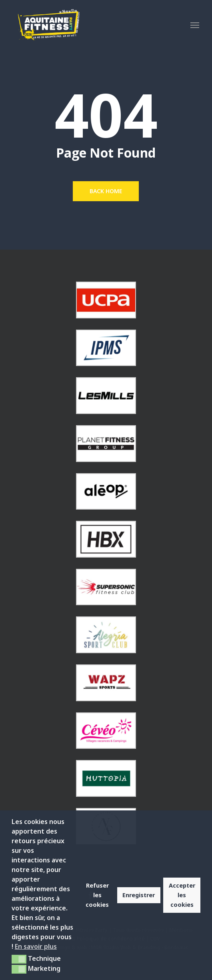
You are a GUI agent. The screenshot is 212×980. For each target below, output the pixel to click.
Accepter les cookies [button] (182, 895)
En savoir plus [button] (36, 946)
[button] (195, 25)
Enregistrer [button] (139, 895)
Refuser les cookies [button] (97, 895)
